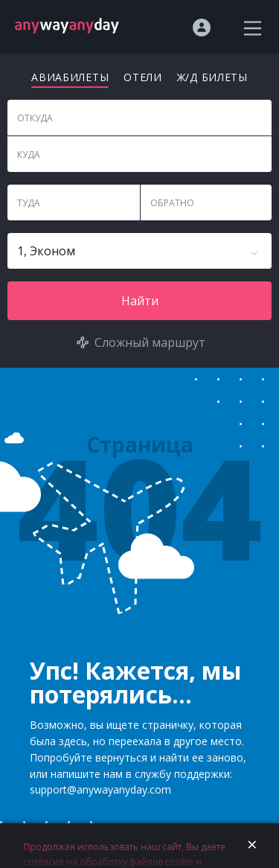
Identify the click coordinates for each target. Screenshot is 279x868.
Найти (140, 301)
